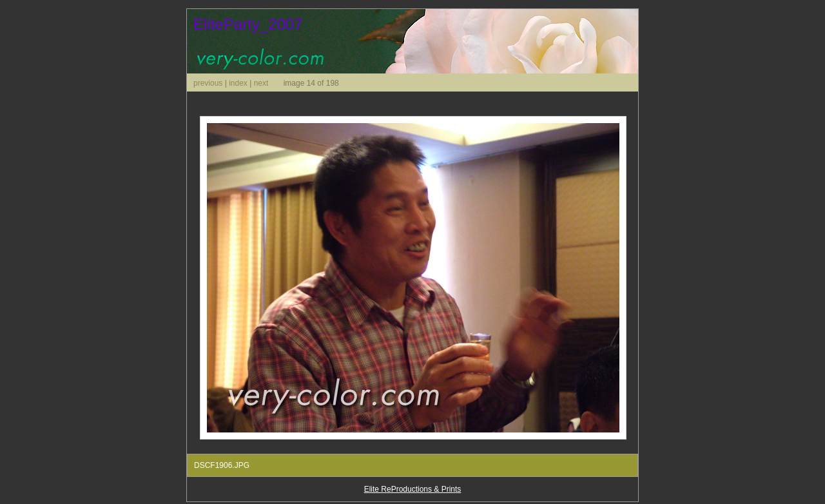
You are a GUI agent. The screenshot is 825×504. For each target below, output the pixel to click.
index (238, 83)
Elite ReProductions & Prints (413, 489)
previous (208, 83)
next (261, 83)
